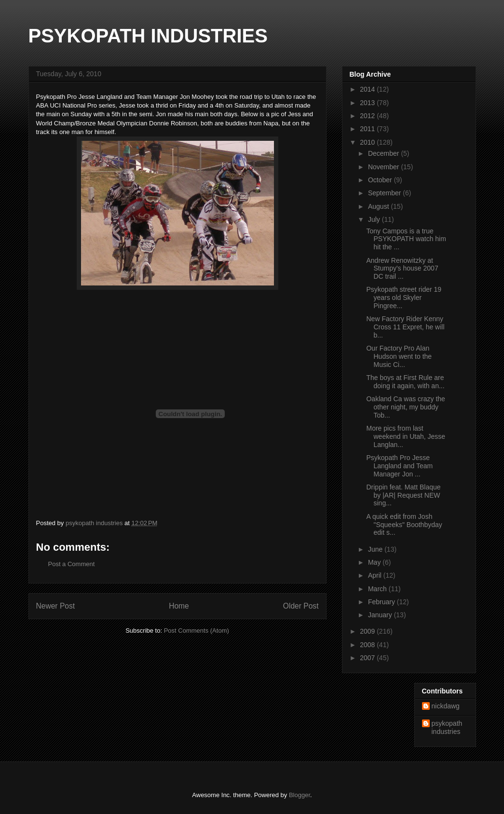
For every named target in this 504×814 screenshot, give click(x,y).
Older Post (301, 606)
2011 (368, 129)
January (381, 615)
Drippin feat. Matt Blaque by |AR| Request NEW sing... (403, 495)
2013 (368, 103)
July (375, 219)
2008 (368, 645)
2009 (368, 631)
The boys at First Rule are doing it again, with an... (405, 382)
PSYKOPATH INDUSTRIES (148, 36)
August (379, 206)
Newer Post (56, 606)
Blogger (300, 795)
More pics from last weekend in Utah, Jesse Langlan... (406, 436)
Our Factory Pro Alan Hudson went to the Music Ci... (399, 356)
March (378, 589)
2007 (368, 658)
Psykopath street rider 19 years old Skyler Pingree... (404, 298)
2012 (368, 116)
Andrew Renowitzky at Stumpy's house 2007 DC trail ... (402, 269)
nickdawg (446, 706)
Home (179, 606)
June (376, 549)
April (376, 575)
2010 (368, 142)
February (382, 602)
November (384, 167)
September (385, 193)
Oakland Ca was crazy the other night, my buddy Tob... (405, 407)
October (381, 180)
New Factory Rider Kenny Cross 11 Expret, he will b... (405, 327)
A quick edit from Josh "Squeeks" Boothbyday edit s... (404, 525)
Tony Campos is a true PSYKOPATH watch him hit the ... (406, 239)
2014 (368, 89)
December (384, 153)
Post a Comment (72, 564)
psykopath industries (447, 727)
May (375, 562)
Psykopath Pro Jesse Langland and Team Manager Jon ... (399, 466)
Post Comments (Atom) (197, 631)
